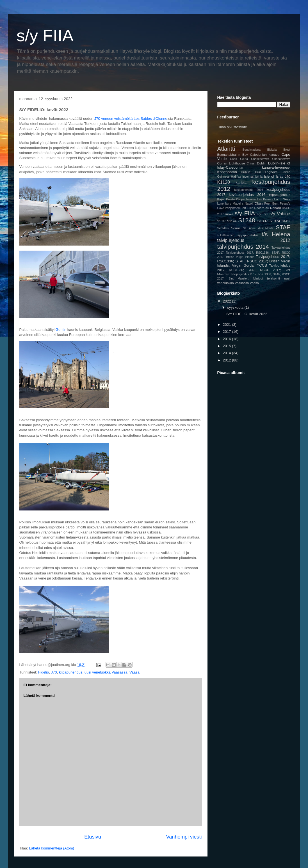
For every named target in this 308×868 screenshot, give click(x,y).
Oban (259, 203)
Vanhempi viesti (184, 837)
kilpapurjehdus (71, 672)
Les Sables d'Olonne (150, 119)
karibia (241, 183)
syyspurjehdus (248, 235)
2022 (228, 301)
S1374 (275, 221)
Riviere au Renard (268, 208)
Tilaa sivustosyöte (233, 127)
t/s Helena (276, 234)
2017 (228, 332)
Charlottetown (281, 159)
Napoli (249, 204)
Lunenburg (224, 204)
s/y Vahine (280, 214)
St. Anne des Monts (258, 228)
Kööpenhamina (246, 199)
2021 (228, 325)
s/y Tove (263, 214)
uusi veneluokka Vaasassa (106, 672)
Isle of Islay (274, 176)
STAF (283, 227)
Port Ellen (247, 208)
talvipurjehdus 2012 (254, 240)
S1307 (263, 221)
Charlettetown (260, 159)
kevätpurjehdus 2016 (247, 195)
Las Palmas (265, 199)
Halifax (236, 176)
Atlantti (226, 149)
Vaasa (134, 672)
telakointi (273, 278)
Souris (236, 228)
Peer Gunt (271, 204)
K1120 (224, 182)
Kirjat (221, 199)
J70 (54, 672)
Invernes (248, 177)
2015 (228, 346)
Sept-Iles (223, 228)
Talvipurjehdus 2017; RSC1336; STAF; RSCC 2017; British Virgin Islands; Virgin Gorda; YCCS (254, 261)
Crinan (251, 163)
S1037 (222, 221)
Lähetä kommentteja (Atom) (51, 848)
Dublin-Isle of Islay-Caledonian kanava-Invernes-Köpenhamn (254, 168)
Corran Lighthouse (231, 163)
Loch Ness (282, 199)
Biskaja (272, 150)
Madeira (238, 204)
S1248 (247, 220)
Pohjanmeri (232, 208)
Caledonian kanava (265, 154)
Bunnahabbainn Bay (233, 154)
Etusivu (93, 837)
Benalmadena (252, 150)
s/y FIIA (45, 36)
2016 (228, 339)
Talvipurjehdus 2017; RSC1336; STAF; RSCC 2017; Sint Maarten (254, 270)
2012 (228, 360)
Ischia (259, 177)
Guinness (223, 177)
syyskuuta (236, 307)
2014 (228, 353)
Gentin (61, 330)
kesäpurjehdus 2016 (249, 190)
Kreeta (230, 199)
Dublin (262, 163)
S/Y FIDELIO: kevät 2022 (247, 314)
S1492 (286, 221)
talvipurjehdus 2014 (243, 247)
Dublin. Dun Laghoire (259, 172)
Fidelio (44, 672)
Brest (287, 150)
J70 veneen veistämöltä (114, 119)
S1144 (232, 221)
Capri (233, 159)
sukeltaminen (226, 235)
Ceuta (244, 159)
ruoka (229, 214)
